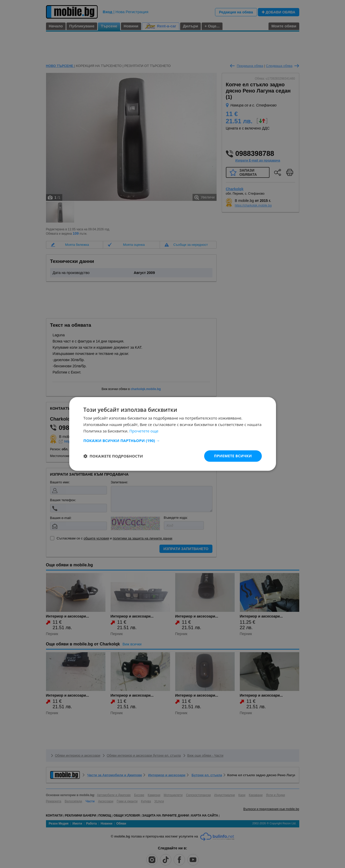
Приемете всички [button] (233, 456)
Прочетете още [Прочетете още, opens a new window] (144, 431)
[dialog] (172, 434)
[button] (173, 440)
